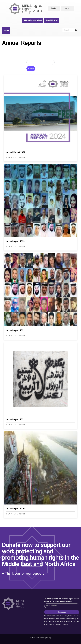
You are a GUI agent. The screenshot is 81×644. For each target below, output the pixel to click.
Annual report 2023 (15, 241)
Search (31, 69)
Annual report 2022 (15, 330)
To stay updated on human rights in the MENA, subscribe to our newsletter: (62, 600)
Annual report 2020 (15, 508)
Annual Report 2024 (16, 152)
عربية (67, 8)
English (54, 8)
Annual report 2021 (15, 419)
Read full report (17, 158)
